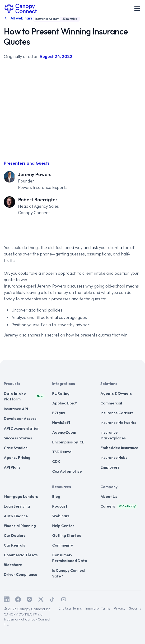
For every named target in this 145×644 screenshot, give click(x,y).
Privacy (120, 608)
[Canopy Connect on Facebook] (18, 599)
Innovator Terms (98, 608)
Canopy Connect (34, 213)
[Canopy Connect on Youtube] (64, 599)
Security (135, 608)
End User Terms (70, 608)
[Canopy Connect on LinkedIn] (7, 599)
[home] (20, 9)
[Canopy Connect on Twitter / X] (41, 599)
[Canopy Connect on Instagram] (29, 599)
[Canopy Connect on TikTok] (52, 599)
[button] (136, 9)
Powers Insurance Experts (43, 187)
